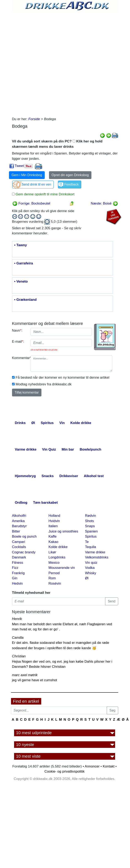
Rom (52, 578)
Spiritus (91, 536)
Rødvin (91, 516)
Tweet (19, 166)
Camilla (18, 638)
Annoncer (92, 766)
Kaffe (53, 536)
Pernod (54, 573)
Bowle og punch (24, 536)
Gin (15, 578)
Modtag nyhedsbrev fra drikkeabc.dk (44, 384)
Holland (54, 516)
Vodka (90, 568)
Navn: (17, 331)
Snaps (90, 526)
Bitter (16, 531)
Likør (52, 552)
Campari (19, 542)
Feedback (71, 184)
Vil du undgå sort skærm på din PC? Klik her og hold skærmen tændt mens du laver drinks (57, 144)
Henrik (17, 619)
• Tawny (21, 245)
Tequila (91, 547)
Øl (87, 578)
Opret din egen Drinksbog (70, 175)
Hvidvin (54, 521)
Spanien (91, 531)
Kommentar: (20, 358)
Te (87, 542)
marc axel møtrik (25, 675)
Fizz (15, 568)
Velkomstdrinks (97, 557)
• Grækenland (26, 300)
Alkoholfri (19, 516)
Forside (34, 119)
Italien (53, 526)
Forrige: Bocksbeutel (31, 203)
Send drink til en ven (36, 184)
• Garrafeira (24, 263)
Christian (19, 656)
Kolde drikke (58, 547)
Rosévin (55, 583)
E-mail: (18, 342)
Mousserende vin (62, 568)
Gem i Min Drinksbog (27, 175)
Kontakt (109, 766)
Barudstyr (19, 526)
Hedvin (17, 583)
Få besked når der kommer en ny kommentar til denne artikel (63, 378)
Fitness (18, 563)
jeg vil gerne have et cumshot (35, 680)
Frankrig (18, 573)
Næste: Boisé (104, 203)
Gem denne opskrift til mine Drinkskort (45, 194)
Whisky (91, 573)
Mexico (54, 563)
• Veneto (21, 282)
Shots (89, 521)
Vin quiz (91, 563)
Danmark (19, 557)
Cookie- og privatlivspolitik (65, 771)
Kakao (53, 542)
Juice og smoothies (63, 531)
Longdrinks (57, 557)
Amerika (18, 521)
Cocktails (19, 547)
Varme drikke (95, 552)
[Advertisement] (59, 63)
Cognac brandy (24, 552)
